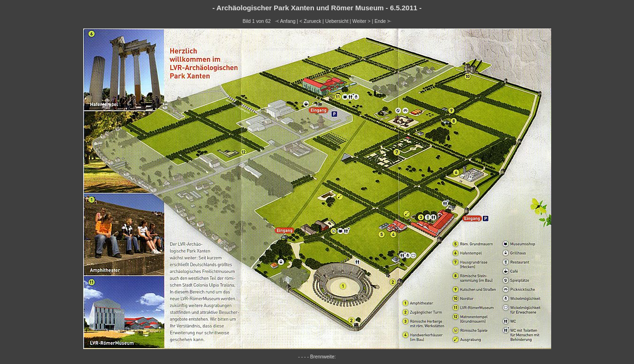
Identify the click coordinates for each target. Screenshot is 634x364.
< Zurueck (310, 21)
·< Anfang (285, 21)
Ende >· (383, 21)
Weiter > (361, 21)
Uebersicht (337, 21)
